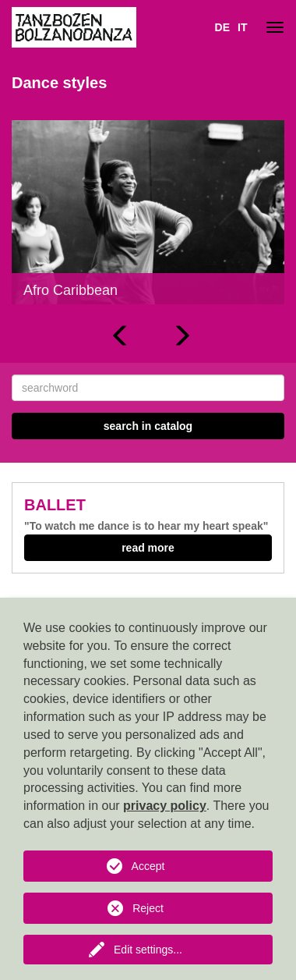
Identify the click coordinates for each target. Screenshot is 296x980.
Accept (148, 866)
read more (148, 548)
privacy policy (165, 806)
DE (222, 27)
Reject (148, 908)
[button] (121, 336)
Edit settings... (148, 950)
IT (242, 27)
